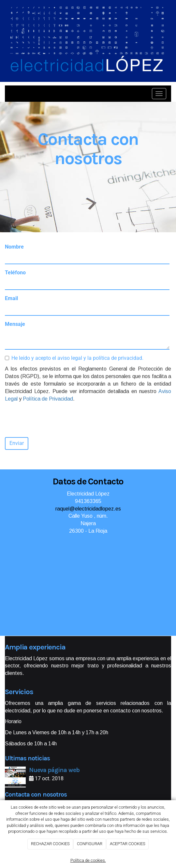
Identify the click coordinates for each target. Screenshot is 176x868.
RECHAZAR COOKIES (50, 844)
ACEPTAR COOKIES (128, 844)
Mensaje (15, 324)
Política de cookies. (88, 860)
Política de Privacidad (48, 399)
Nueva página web (54, 770)
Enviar (17, 443)
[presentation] (54, 419)
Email (11, 298)
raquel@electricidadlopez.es (88, 509)
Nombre (14, 247)
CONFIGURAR (90, 844)
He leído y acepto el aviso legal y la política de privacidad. (74, 358)
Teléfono (15, 273)
